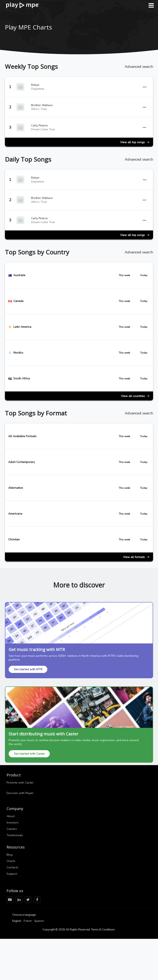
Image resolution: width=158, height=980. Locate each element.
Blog (10, 855)
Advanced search (139, 67)
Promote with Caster (20, 783)
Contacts (12, 867)
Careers (12, 829)
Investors (13, 823)
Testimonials (15, 835)
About (11, 816)
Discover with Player (20, 793)
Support (12, 874)
